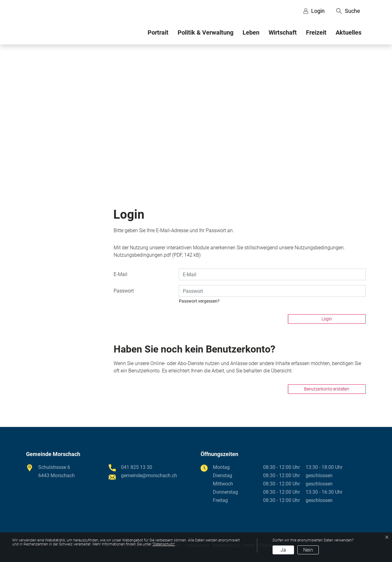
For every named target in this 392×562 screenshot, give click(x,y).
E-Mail (121, 274)
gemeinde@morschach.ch (149, 475)
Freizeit (316, 32)
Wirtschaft (283, 32)
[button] (348, 11)
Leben (251, 32)
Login (327, 319)
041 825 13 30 (137, 467)
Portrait (158, 32)
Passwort (124, 291)
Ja (283, 550)
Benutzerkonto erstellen (327, 389)
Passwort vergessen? (199, 301)
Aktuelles (349, 32)
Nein (308, 550)
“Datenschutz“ (164, 544)
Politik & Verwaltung (205, 32)
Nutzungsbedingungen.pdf (142, 255)
